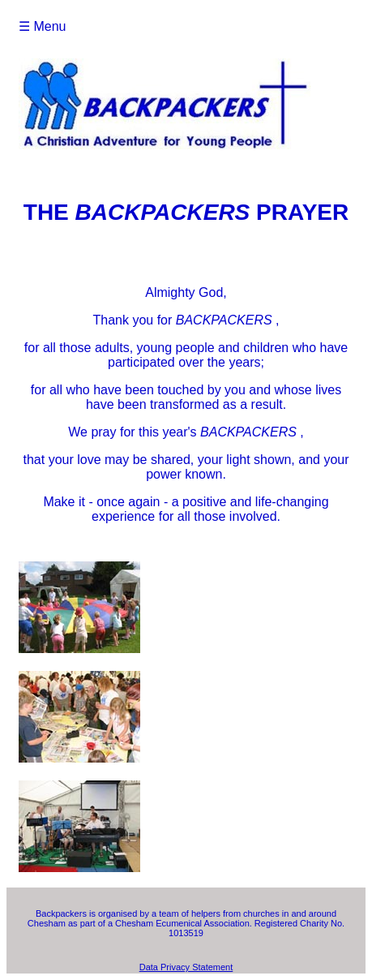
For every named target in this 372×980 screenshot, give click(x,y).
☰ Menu (42, 26)
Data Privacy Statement (186, 967)
